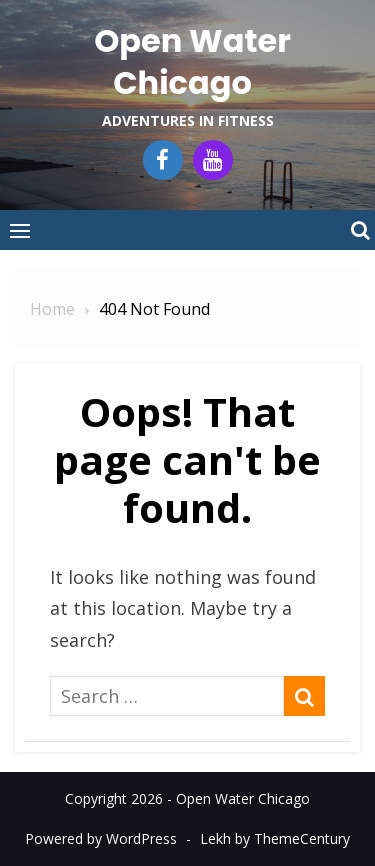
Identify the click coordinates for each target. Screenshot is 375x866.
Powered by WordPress (101, 838)
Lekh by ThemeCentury (275, 838)
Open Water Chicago (192, 61)
